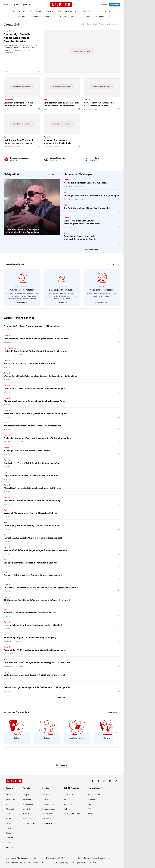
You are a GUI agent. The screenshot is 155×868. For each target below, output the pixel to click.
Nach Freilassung (10, 348)
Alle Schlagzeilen (92, 249)
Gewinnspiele (28, 804)
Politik (59, 11)
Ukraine (67, 233)
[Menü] (7, 5)
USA (65, 192)
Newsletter (27, 809)
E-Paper (26, 795)
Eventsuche (47, 814)
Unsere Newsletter (14, 264)
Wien (25, 11)
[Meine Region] (20, 5)
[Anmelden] (101, 5)
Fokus (8, 823)
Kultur (84, 11)
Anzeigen (92, 799)
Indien (6, 423)
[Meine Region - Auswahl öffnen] (29, 5)
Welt (45, 100)
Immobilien (88, 16)
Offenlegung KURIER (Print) (57, 858)
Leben (8, 828)
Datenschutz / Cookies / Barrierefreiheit (94, 858)
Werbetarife (92, 804)
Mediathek (27, 799)
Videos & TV (75, 16)
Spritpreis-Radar (20, 16)
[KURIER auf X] (110, 781)
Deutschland (8, 100)
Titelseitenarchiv (49, 823)
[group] (32, 207)
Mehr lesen (62, 697)
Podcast (26, 814)
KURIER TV (68, 795)
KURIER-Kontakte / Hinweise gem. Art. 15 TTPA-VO (73, 863)
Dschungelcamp (113, 24)
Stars (111, 11)
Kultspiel (87, 100)
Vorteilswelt (47, 795)
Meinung (63, 16)
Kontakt (91, 814)
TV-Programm (48, 804)
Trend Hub (8, 31)
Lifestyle (81, 24)
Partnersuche (48, 819)
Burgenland (39, 11)
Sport (77, 11)
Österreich (50, 11)
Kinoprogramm (49, 809)
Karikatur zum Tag (103, 16)
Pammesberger (29, 823)
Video (6, 522)
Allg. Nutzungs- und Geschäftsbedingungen (24, 863)
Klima (8, 842)
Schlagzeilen (16, 11)
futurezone (68, 804)
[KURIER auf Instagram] (104, 781)
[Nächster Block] (59, 174)
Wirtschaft (68, 11)
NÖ (31, 11)
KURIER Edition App (72, 814)
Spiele (45, 799)
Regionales (10, 799)
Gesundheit (102, 11)
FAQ (90, 809)
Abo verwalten (94, 795)
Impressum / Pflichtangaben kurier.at (21, 858)
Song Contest (35, 16)
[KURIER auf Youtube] (98, 781)
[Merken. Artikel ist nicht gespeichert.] (39, 72)
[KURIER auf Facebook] (93, 781)
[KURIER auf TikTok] (116, 781)
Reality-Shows (99, 24)
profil (66, 799)
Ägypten (7, 672)
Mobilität (9, 847)
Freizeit (92, 11)
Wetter (6, 448)
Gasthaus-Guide (50, 16)
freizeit (9, 819)
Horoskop (27, 819)
